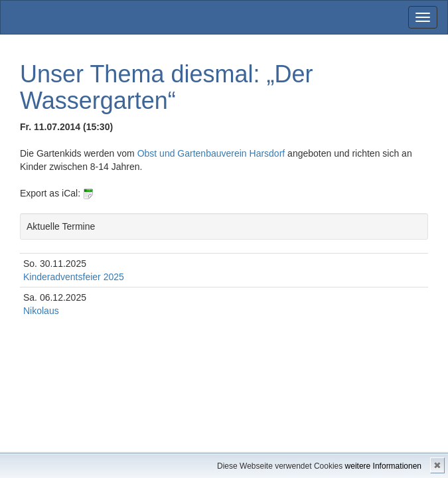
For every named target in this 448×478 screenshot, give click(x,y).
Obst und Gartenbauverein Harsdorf (212, 153)
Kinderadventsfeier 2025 (74, 277)
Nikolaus (41, 311)
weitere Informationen (383, 466)
